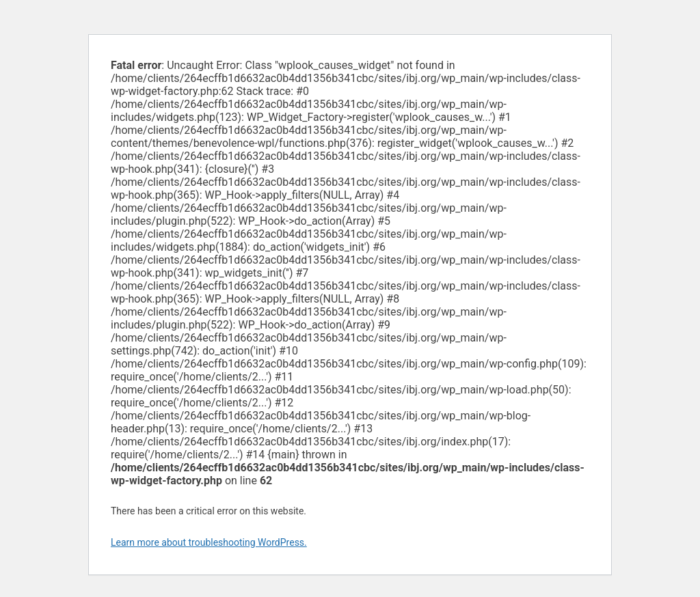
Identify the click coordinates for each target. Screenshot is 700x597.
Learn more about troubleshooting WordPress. (209, 542)
